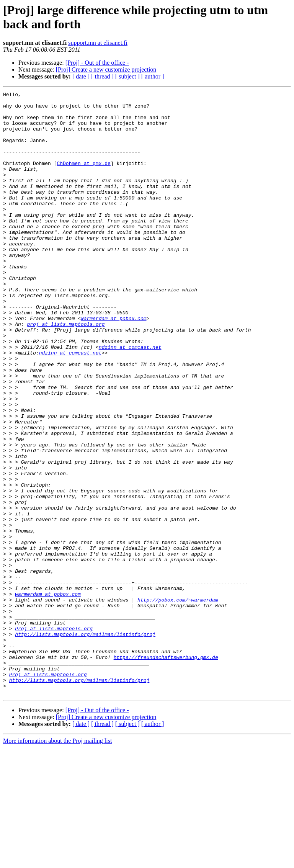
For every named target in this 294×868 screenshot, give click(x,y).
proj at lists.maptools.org (66, 371)
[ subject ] (127, 76)
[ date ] (81, 76)
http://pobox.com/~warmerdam (178, 702)
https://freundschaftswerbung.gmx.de (166, 771)
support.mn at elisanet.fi (98, 43)
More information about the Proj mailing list (57, 861)
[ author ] (153, 76)
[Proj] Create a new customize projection (106, 69)
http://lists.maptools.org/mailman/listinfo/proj (85, 743)
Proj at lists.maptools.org (54, 736)
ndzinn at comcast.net (130, 399)
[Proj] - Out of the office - (97, 63)
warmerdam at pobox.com (114, 364)
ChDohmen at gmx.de (83, 178)
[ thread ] (102, 76)
